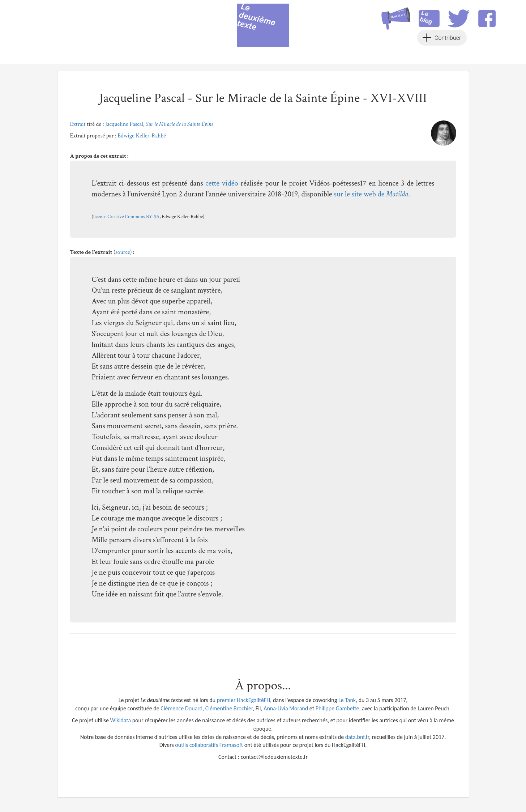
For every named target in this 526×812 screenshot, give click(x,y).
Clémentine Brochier (229, 708)
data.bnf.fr (357, 737)
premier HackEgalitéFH (244, 700)
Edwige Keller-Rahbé (142, 136)
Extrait (78, 124)
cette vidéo (222, 183)
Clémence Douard (181, 708)
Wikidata (120, 720)
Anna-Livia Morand (286, 708)
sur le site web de (371, 194)
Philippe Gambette (337, 708)
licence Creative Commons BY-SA (126, 217)
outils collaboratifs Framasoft (209, 745)
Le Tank (347, 700)
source (123, 252)
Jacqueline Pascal (124, 124)
